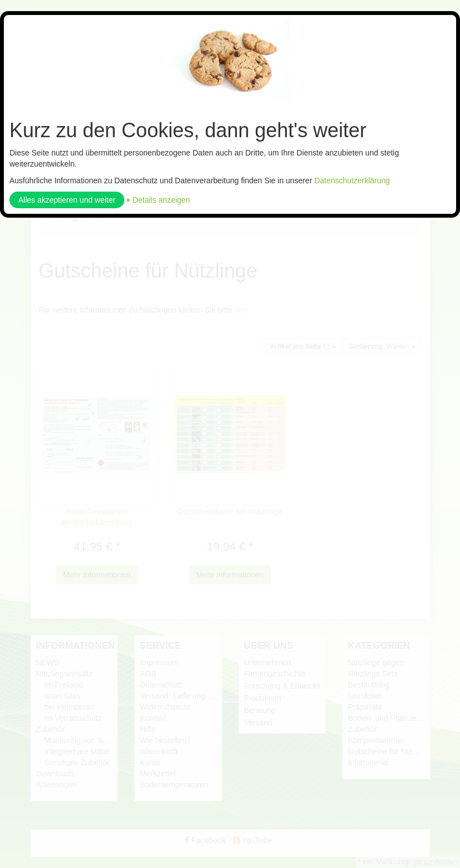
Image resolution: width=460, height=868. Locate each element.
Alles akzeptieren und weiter (67, 200)
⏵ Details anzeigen (158, 200)
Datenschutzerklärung (352, 180)
